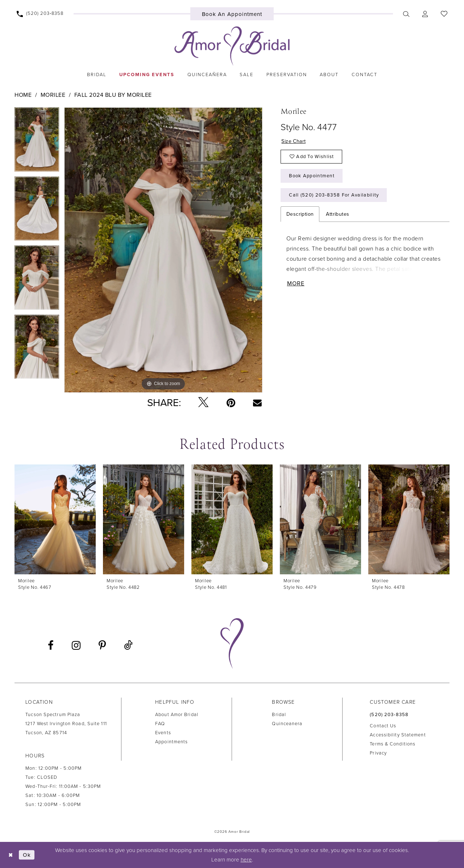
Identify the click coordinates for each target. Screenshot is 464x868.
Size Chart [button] (293, 141)
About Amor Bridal (177, 715)
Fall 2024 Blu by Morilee (113, 95)
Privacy (378, 753)
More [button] (296, 284)
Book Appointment (312, 176)
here (246, 860)
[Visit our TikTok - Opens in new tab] (128, 646)
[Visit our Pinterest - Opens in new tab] (102, 645)
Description (300, 214)
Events (163, 733)
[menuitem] (40, 14)
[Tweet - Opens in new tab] (203, 403)
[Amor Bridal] (232, 46)
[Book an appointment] (232, 14)
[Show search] (406, 14)
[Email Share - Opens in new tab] (258, 402)
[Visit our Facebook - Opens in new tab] (51, 645)
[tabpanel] (37, 142)
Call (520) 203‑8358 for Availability (334, 195)
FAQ (160, 724)
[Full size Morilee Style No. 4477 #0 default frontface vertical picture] (163, 250)
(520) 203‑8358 (389, 715)
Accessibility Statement (398, 735)
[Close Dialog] (11, 855)
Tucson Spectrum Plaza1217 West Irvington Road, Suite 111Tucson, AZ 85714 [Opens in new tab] (66, 724)
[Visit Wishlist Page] (444, 14)
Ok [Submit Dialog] (27, 855)
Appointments (171, 742)
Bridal (279, 715)
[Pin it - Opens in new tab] (231, 403)
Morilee (53, 95)
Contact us (383, 726)
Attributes (337, 214)
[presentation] (55, 519)
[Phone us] (40, 14)
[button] (425, 14)
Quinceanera (287, 724)
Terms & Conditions (393, 744)
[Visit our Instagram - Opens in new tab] (76, 645)
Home (23, 95)
